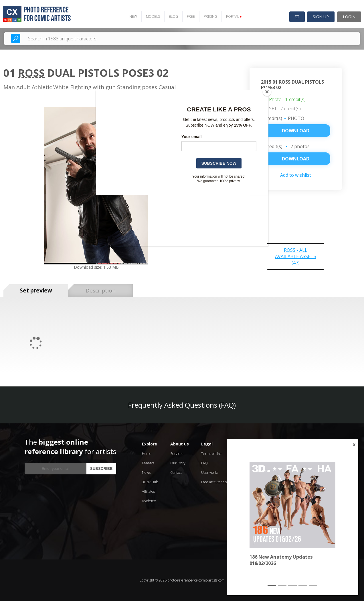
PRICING (210, 16)
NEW (133, 16)
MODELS (153, 16)
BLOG (173, 16)
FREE (191, 16)
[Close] (267, 92)
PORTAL (234, 16)
